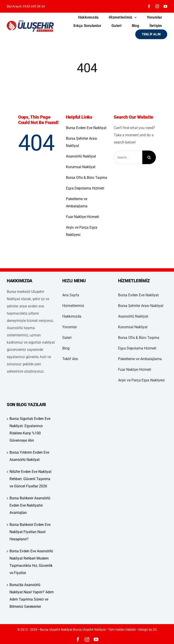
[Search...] (128, 157)
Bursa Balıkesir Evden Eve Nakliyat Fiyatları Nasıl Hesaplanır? (30, 532)
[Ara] (149, 157)
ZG (155, 630)
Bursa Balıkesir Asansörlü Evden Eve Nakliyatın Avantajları (30, 505)
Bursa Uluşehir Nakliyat (89, 630)
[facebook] (149, 6)
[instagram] (157, 6)
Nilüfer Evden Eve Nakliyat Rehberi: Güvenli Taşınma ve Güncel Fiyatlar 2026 (30, 479)
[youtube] (165, 6)
